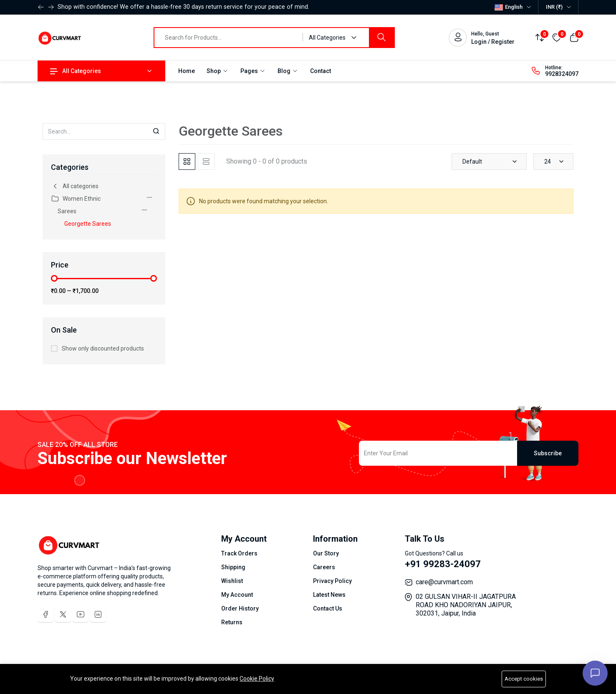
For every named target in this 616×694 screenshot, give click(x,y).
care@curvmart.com (444, 582)
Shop (218, 71)
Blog (288, 71)
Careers (324, 567)
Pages (253, 71)
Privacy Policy (332, 581)
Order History (240, 608)
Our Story (326, 553)
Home (187, 71)
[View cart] (574, 37)
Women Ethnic (76, 199)
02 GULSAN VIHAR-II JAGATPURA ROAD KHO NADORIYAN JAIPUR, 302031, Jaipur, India (466, 605)
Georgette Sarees (88, 224)
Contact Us (328, 608)
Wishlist (232, 581)
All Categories (76, 71)
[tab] (187, 162)
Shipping (233, 567)
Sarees (67, 211)
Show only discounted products (103, 348)
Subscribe (548, 453)
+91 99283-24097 (443, 564)
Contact (321, 71)
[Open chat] (595, 673)
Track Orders (239, 553)
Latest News (329, 595)
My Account (237, 595)
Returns (232, 622)
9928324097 (562, 74)
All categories (75, 186)
